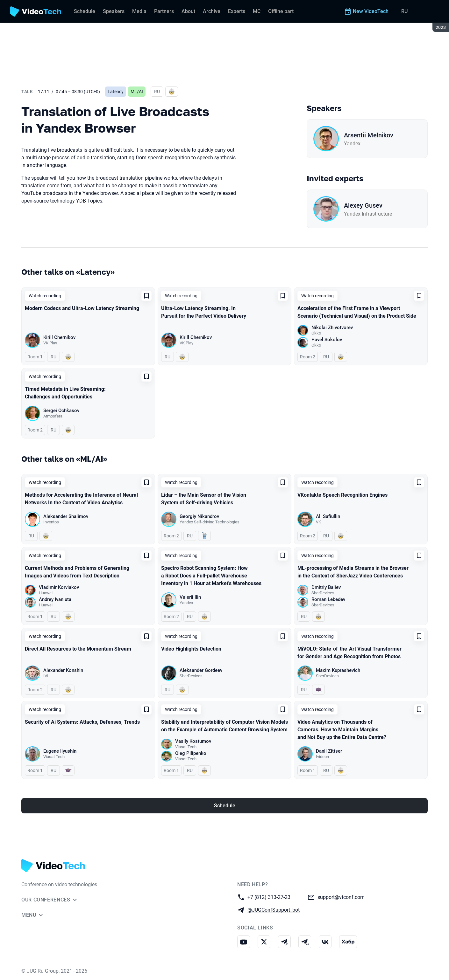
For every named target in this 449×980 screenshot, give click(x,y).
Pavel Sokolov (327, 340)
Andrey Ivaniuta (55, 599)
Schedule (225, 806)
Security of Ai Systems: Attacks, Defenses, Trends (82, 722)
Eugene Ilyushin (60, 751)
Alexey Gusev (363, 205)
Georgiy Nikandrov (199, 516)
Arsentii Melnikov (369, 135)
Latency (116, 92)
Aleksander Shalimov (66, 516)
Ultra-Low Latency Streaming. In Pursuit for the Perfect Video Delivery (204, 312)
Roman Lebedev (328, 599)
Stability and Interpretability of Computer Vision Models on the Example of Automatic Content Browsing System (224, 726)
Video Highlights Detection (191, 649)
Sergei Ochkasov (61, 411)
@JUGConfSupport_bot (274, 910)
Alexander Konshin (63, 670)
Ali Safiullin (328, 516)
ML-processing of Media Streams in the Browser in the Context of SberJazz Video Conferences (353, 572)
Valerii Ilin (190, 597)
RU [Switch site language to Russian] (404, 11)
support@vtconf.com (341, 897)
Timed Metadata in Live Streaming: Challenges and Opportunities (65, 393)
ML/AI (137, 92)
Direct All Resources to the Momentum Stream (78, 649)
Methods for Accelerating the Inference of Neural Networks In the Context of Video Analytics (81, 499)
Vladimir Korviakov (59, 587)
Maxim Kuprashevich (338, 670)
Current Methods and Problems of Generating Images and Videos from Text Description (77, 572)
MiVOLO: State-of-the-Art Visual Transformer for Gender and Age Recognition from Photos (349, 653)
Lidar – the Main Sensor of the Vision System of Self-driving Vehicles (204, 499)
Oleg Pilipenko (191, 753)
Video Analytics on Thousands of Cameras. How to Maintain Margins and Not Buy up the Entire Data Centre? (342, 730)
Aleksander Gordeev (201, 670)
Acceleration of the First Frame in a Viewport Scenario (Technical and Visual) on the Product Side (357, 312)
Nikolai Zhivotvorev (332, 328)
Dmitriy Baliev (326, 587)
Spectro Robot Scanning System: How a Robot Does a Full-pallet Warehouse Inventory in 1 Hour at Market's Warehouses (211, 576)
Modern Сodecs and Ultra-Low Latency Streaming (82, 308)
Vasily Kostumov (193, 741)
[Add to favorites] (146, 296)
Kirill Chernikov (59, 337)
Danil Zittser (329, 751)
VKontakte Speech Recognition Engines (342, 495)
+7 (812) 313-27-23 (269, 897)
